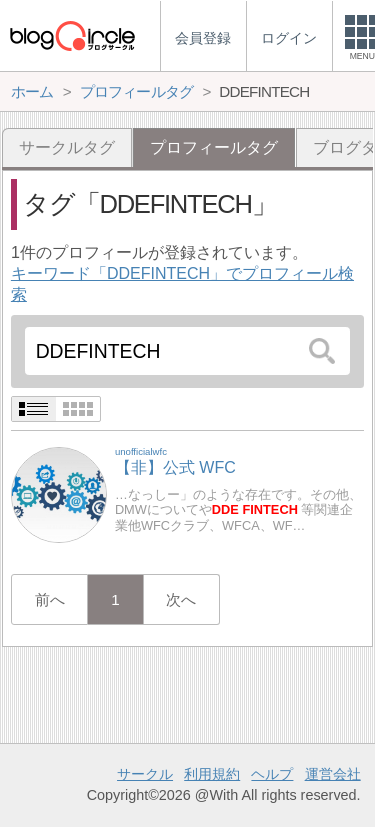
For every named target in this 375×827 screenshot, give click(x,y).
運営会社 (333, 774)
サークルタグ (67, 147)
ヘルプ (272, 774)
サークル (145, 774)
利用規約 (212, 774)
